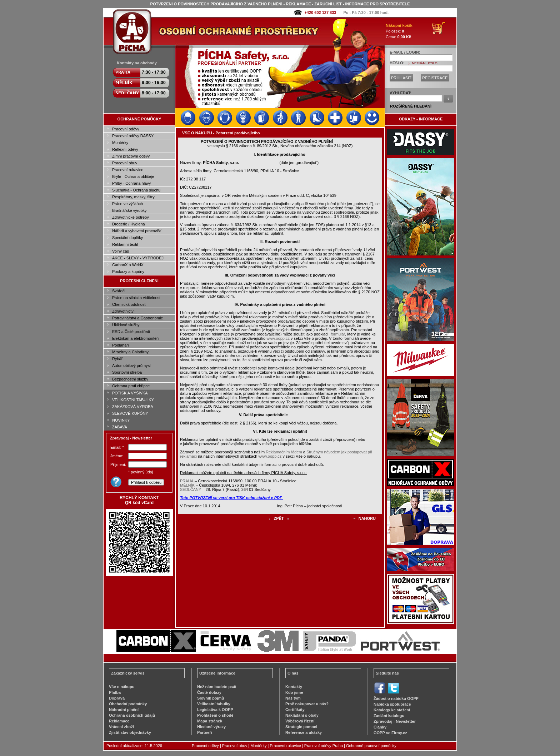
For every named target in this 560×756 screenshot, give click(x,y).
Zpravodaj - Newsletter (395, 721)
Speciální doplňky (127, 238)
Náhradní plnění (124, 710)
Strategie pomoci (301, 727)
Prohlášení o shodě (215, 715)
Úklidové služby (126, 325)
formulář (338, 334)
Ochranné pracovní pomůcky (371, 746)
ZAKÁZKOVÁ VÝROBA (133, 407)
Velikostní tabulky (214, 704)
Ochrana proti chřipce (131, 386)
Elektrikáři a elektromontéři (135, 338)
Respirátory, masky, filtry (133, 197)
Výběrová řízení (300, 721)
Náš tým (293, 698)
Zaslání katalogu (389, 716)
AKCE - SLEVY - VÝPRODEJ (138, 258)
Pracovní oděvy (126, 129)
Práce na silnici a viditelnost (136, 298)
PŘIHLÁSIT (401, 78)
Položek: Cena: (399, 31)
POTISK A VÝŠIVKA (130, 393)
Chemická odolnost (129, 304)
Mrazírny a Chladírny (130, 352)
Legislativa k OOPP (215, 710)
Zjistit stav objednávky (130, 732)
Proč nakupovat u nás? (307, 704)
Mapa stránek (210, 721)
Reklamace (119, 721)
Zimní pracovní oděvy (131, 156)
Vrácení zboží (121, 727)
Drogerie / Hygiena (129, 224)
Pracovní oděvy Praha (324, 746)
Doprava (117, 698)
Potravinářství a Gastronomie (137, 318)
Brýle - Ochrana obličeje (133, 176)
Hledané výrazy (211, 727)
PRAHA (187, 481)
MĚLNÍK (187, 485)
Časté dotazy (209, 692)
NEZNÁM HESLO (425, 63)
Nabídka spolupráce (392, 704)
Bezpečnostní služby (130, 379)
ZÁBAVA (120, 427)
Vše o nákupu (122, 687)
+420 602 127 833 (320, 13)
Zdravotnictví (123, 311)
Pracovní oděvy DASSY (133, 136)
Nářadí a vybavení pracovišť (137, 231)
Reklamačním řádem (284, 452)
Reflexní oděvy (125, 149)
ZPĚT (279, 518)
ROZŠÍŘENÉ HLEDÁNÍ (411, 106)
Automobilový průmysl (131, 365)
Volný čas (121, 251)
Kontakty (294, 687)
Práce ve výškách (127, 204)
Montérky (120, 143)
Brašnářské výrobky (129, 210)
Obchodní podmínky (128, 704)
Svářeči (119, 291)
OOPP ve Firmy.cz (390, 733)
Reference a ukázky (304, 732)
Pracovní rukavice (128, 170)
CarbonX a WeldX (128, 265)
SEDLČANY (191, 489)
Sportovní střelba (127, 372)
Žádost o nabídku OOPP (396, 698)
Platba (115, 692)
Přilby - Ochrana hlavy (131, 183)
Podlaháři (120, 345)
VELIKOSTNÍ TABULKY (133, 400)
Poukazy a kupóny (128, 272)
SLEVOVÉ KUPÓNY (130, 413)
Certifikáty (295, 710)
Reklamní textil (125, 244)
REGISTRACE (435, 78)
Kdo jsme (294, 692)
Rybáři (118, 359)
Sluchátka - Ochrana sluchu (136, 190)
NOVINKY (121, 420)
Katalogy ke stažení (392, 710)
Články (380, 727)
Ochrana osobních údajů (132, 715)
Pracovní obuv (125, 163)
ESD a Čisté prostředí (131, 332)
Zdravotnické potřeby (131, 217)
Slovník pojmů (211, 698)
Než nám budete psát (217, 687)
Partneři (205, 732)
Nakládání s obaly (302, 715)
